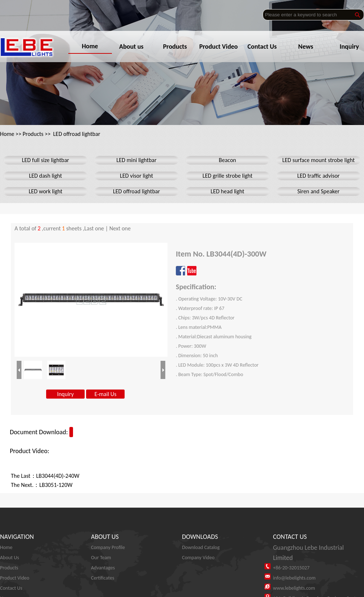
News (308, 47)
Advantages (103, 568)
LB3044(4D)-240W (58, 476)
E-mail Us (105, 394)
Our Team (101, 558)
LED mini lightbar (137, 160)
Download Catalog (201, 547)
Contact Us (264, 47)
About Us (10, 558)
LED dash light (46, 176)
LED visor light (136, 176)
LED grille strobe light (227, 176)
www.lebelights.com (294, 588)
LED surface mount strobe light (318, 160)
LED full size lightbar (45, 160)
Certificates (103, 578)
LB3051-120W (56, 485)
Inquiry (65, 394)
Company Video (198, 558)
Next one (120, 228)
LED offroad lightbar (76, 134)
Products (177, 47)
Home (90, 46)
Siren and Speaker (319, 191)
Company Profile (108, 547)
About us (134, 47)
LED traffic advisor (318, 176)
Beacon (227, 160)
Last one (94, 228)
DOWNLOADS (200, 537)
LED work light (46, 191)
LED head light (228, 191)
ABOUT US (105, 537)
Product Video (221, 47)
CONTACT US (290, 537)
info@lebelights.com (294, 578)
